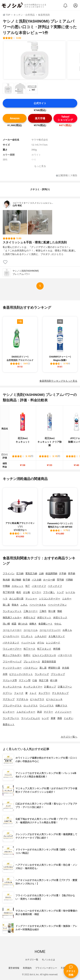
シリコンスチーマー (50, 599)
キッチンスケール (12, 687)
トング (60, 592)
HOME (40, 952)
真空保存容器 (49, 662)
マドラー (48, 712)
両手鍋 (72, 573)
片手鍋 (63, 573)
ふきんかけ (41, 636)
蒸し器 (43, 668)
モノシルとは (48, 960)
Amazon (15, 118)
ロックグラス (31, 706)
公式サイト (40, 103)
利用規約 (27, 968)
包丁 (28, 586)
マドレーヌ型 (10, 680)
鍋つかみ (23, 624)
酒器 (60, 718)
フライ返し (49, 592)
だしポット (27, 636)
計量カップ (50, 687)
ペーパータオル (38, 605)
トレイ (33, 693)
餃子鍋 (26, 580)
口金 (35, 680)
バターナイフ (39, 586)
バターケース (65, 655)
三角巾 (43, 611)
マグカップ (9, 699)
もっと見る (40, 166)
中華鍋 (6, 586)
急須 (39, 712)
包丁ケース (29, 649)
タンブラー (44, 693)
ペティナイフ (55, 586)
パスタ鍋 (37, 580)
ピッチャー (9, 712)
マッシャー (31, 599)
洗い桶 (6, 624)
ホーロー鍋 (49, 580)
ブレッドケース (32, 662)
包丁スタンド (44, 649)
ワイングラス (47, 706)
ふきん (24, 605)
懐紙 (60, 611)
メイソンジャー (63, 712)
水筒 (5, 674)
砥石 (19, 592)
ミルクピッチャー (26, 712)
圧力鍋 (20, 573)
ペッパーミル (28, 643)
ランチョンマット (12, 611)
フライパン (9, 573)
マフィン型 (25, 680)
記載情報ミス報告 (67, 176)
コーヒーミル (31, 630)
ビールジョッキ (54, 699)
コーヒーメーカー (12, 630)
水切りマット (44, 618)
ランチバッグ (42, 674)
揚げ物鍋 (16, 580)
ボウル (41, 643)
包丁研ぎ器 (9, 592)
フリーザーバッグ (12, 662)
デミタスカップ (60, 693)
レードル (70, 592)
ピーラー (37, 592)
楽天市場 (40, 118)
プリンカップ (58, 674)
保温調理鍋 (51, 573)
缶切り (27, 655)
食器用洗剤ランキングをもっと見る (58, 381)
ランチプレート (11, 718)
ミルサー (67, 599)
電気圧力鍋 (31, 573)
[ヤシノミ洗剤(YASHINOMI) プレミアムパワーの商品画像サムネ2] (20, 88)
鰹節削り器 (54, 668)
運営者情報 (14, 968)
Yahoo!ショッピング (65, 118)
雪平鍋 (60, 580)
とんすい (69, 718)
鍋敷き (33, 624)
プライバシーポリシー (46, 968)
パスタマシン (31, 668)
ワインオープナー (12, 649)
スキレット (18, 586)
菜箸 (53, 718)
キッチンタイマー (33, 687)
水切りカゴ (29, 618)
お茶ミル (67, 630)
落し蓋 (6, 605)
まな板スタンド (57, 636)
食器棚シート (45, 624)
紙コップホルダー (12, 655)
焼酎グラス (61, 706)
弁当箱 (66, 668)
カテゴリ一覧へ (69, 737)
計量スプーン (65, 687)
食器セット (9, 724)
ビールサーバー (11, 636)
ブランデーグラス (12, 706)
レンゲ (45, 718)
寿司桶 (57, 649)
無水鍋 (6, 580)
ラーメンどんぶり (31, 718)
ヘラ (5, 599)
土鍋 (41, 573)
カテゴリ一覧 (32, 960)
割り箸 (52, 611)
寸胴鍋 (69, 580)
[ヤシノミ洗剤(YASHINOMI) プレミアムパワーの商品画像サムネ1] (8, 88)
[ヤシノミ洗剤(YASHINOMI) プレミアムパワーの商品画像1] (35, 60)
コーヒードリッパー (50, 630)
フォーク (19, 693)
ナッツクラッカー (12, 668)
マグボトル (22, 699)
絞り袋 (54, 680)
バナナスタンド (11, 643)
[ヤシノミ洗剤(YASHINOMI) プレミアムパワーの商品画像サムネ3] (32, 88)
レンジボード (53, 643)
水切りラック (60, 618)
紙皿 (14, 624)
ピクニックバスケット (21, 674)
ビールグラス (37, 699)
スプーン (7, 693)
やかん (58, 624)
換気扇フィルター (12, 618)
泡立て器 (44, 680)
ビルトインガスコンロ (44, 655)
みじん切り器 (16, 599)
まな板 (26, 592)
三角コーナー (31, 611)
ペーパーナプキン (57, 605)
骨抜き (15, 605)
